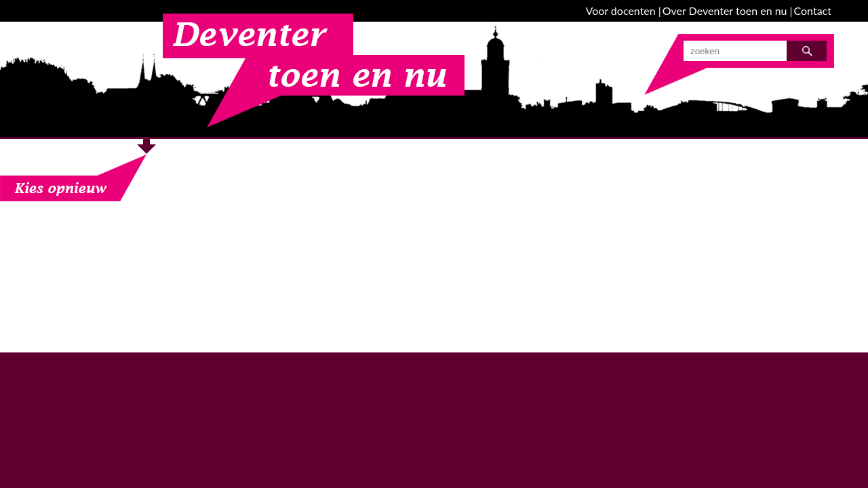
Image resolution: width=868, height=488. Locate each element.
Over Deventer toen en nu (725, 11)
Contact (813, 11)
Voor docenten (621, 11)
